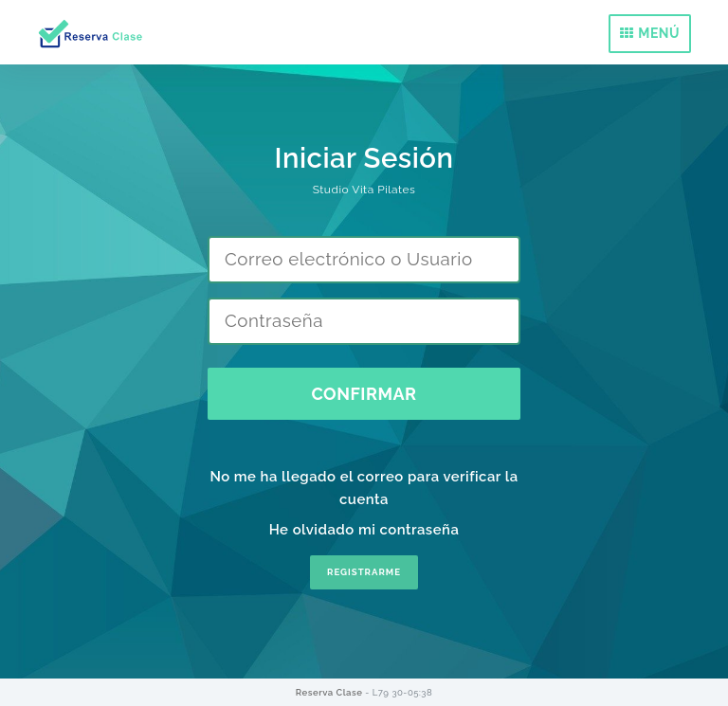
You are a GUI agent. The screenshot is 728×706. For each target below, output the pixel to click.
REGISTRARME (364, 572)
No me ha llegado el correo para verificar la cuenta (364, 488)
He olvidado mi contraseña (364, 529)
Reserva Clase (330, 692)
